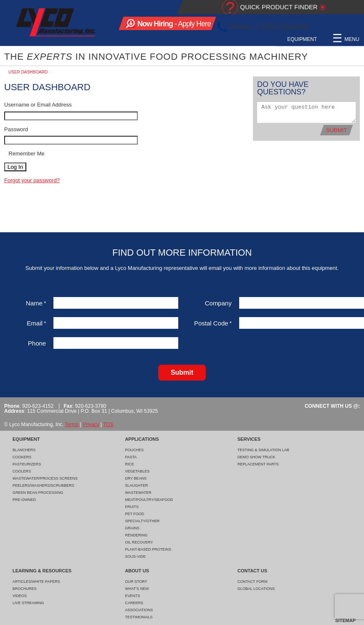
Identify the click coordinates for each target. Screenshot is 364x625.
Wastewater (138, 493)
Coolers (22, 471)
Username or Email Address (38, 105)
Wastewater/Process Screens (45, 478)
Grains (132, 528)
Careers (134, 603)
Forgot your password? (32, 180)
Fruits (132, 507)
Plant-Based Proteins (148, 549)
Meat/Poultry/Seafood (149, 500)
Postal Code (213, 323)
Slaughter (136, 485)
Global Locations (256, 589)
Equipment (140, 39)
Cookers (22, 457)
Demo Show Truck (257, 457)
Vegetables (137, 471)
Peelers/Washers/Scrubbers (43, 485)
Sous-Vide (135, 556)
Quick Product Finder (279, 7)
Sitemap (345, 620)
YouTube (357, 27)
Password (16, 129)
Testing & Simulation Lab (263, 450)
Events (132, 596)
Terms (72, 424)
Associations (139, 610)
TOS (108, 424)
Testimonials (139, 617)
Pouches (134, 450)
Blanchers (24, 450)
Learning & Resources (285, 39)
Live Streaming (28, 603)
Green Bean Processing (38, 493)
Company (218, 303)
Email (36, 323)
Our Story (136, 582)
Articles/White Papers (36, 582)
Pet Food (134, 514)
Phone (37, 343)
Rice (129, 464)
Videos (20, 596)
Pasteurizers (27, 464)
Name (36, 303)
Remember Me (26, 154)
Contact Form (253, 582)
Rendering (136, 535)
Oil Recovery (139, 542)
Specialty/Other (142, 521)
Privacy (91, 424)
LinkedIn (342, 27)
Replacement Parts (258, 464)
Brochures (25, 589)
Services (228, 39)
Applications (185, 39)
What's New (137, 589)
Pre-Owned (24, 500)
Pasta (131, 457)
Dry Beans (136, 478)
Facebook (327, 27)
